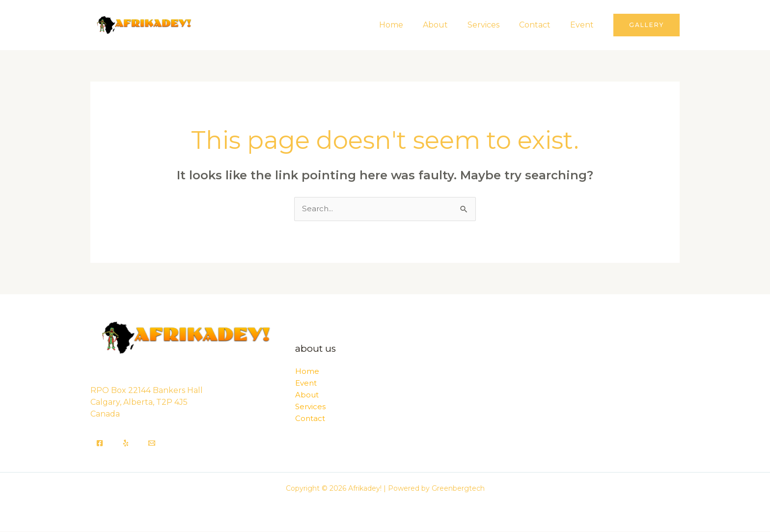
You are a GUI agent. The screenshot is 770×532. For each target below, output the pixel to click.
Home (409, 25)
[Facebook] (100, 444)
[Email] (152, 444)
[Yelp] (126, 444)
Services (493, 25)
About (449, 25)
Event (584, 25)
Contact (541, 25)
